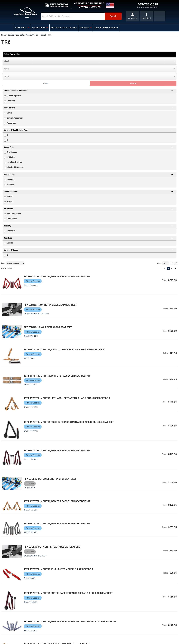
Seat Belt (11, 179)
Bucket (10, 243)
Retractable (12, 219)
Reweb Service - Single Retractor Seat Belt (50, 479)
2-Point (10, 196)
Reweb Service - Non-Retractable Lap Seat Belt (52, 547)
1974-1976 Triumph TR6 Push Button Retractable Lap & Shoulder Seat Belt (69, 422)
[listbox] (89, 61)
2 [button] (171, 268)
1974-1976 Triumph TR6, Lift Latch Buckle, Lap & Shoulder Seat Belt (64, 350)
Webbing (11, 184)
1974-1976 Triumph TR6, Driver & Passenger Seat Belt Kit (57, 276)
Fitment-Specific (14, 96)
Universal (11, 101)
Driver (9, 113)
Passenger (11, 123)
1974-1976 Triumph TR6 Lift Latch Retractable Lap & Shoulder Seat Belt (67, 398)
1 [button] (168, 268)
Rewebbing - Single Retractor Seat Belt (48, 327)
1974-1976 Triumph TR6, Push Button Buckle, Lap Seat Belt (59, 569)
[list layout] (176, 263)
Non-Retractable (14, 214)
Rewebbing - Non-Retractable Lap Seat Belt (50, 305)
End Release (12, 152)
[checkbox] (5, 113)
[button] (81, 16)
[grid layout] (172, 263)
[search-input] (73, 16)
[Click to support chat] (147, 16)
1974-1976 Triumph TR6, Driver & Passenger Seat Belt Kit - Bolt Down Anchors (70, 621)
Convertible (12, 231)
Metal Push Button (15, 162)
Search (133, 83)
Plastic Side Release (15, 167)
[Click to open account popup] (133, 16)
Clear (46, 83)
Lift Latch (11, 157)
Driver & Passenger (15, 118)
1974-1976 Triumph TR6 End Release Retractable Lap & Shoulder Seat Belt (68, 593)
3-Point (10, 202)
